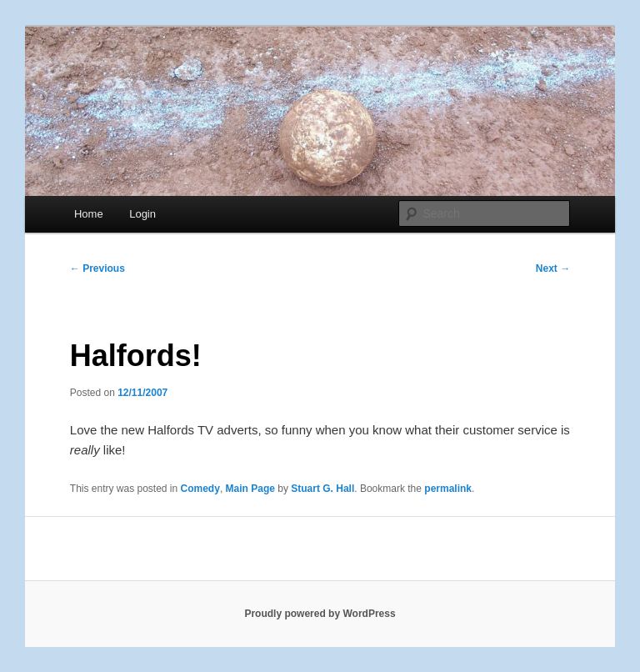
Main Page (250, 489)
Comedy (200, 489)
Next (553, 268)
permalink (448, 489)
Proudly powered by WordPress (320, 614)
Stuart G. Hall (322, 489)
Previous (97, 268)
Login (142, 214)
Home (89, 214)
